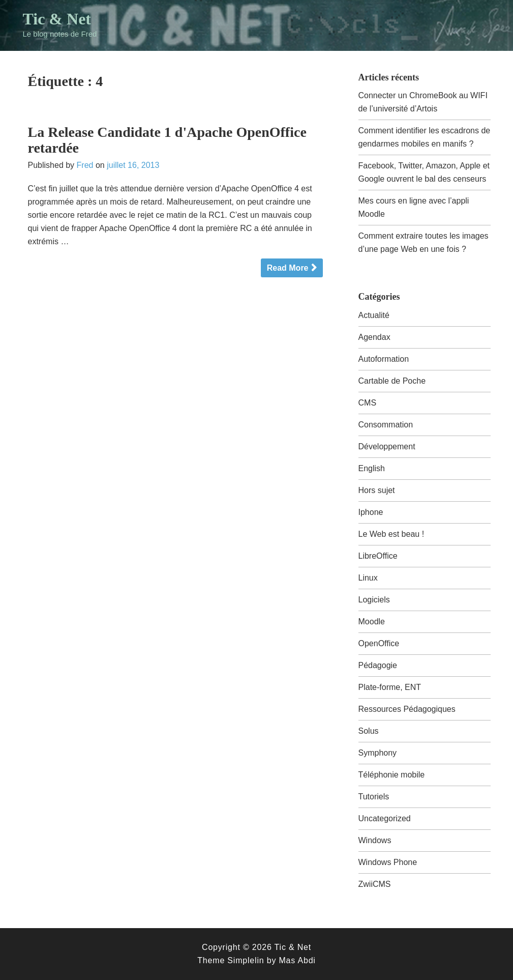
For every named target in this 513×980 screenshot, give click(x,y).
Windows (375, 840)
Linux (368, 578)
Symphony (378, 753)
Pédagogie (378, 665)
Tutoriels (374, 797)
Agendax (374, 337)
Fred (85, 165)
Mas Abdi (297, 960)
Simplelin (246, 960)
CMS (368, 403)
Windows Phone (388, 862)
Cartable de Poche (392, 381)
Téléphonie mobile (392, 775)
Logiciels (374, 600)
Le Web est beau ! (391, 534)
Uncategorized (385, 818)
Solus (369, 731)
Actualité (374, 315)
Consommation (386, 425)
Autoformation (384, 359)
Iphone (371, 512)
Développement (387, 446)
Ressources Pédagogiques (407, 709)
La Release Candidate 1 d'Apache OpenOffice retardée (167, 140)
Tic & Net (57, 19)
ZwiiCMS (375, 884)
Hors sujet (377, 490)
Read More (288, 268)
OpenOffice (379, 643)
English (372, 468)
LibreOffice (378, 556)
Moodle (372, 622)
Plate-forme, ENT (390, 687)
